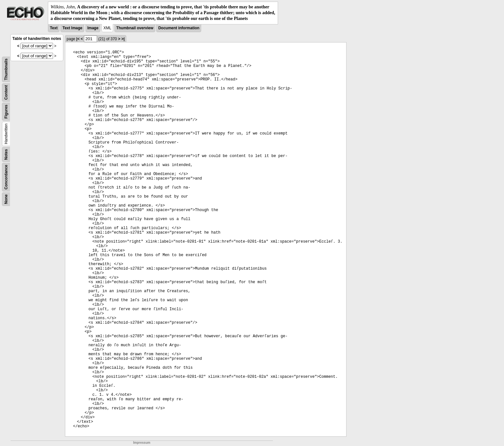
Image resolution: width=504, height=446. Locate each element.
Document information (179, 28)
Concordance (6, 177)
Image (93, 28)
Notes (6, 154)
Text (54, 28)
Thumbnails (6, 69)
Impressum (142, 443)
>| (123, 39)
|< (78, 39)
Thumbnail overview (135, 28)
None (6, 199)
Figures (6, 111)
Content (6, 92)
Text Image (72, 28)
